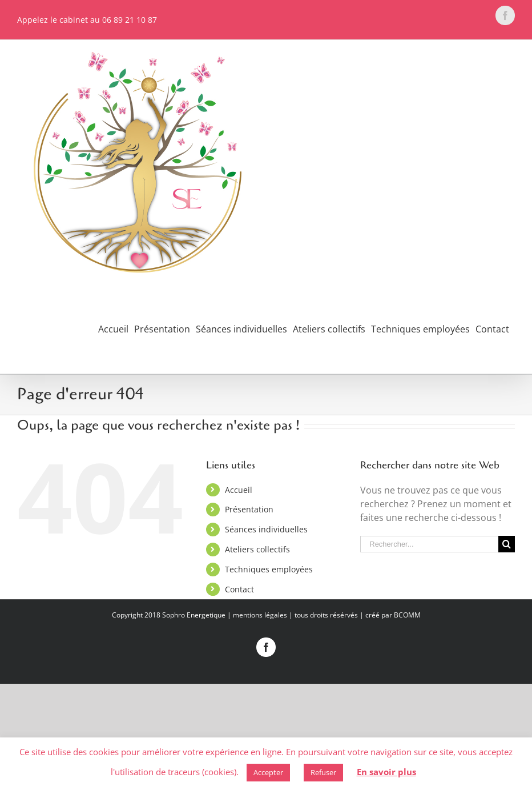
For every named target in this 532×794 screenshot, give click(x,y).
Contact (239, 589)
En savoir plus (386, 772)
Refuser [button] (323, 772)
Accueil (239, 490)
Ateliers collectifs (257, 549)
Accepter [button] (268, 772)
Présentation (249, 509)
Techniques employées (269, 569)
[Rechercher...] (429, 544)
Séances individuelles (266, 529)
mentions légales (260, 615)
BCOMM (407, 615)
